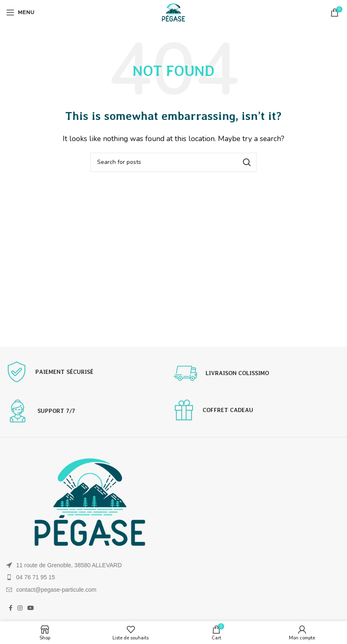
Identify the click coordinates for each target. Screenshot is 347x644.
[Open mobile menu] (20, 12)
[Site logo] (173, 12)
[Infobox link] (90, 372)
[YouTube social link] (31, 608)
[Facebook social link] (11, 608)
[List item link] (90, 577)
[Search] (173, 162)
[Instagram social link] (20, 608)
